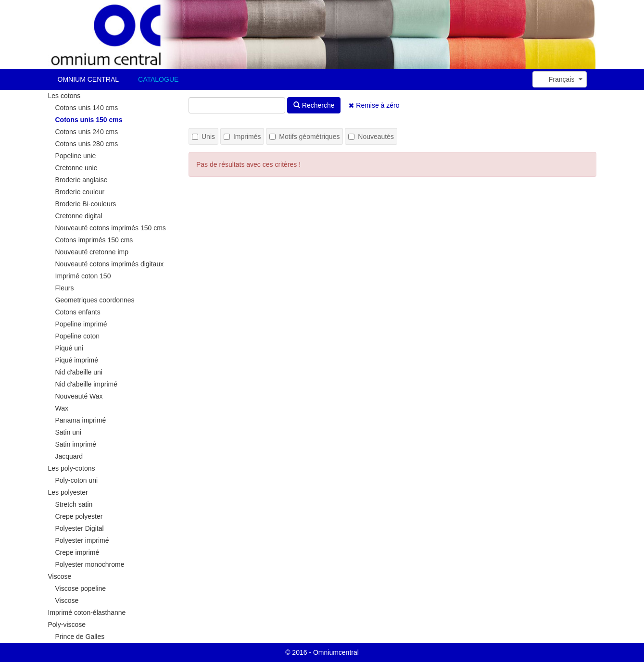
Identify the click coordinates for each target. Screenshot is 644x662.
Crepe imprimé (77, 552)
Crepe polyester (79, 516)
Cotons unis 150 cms (89, 120)
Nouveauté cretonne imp (92, 252)
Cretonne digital (79, 216)
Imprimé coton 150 (83, 276)
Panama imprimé (81, 420)
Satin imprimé (76, 444)
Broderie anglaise (82, 180)
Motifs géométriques (304, 137)
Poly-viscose (67, 625)
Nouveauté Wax (79, 396)
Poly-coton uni (77, 480)
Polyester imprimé (82, 540)
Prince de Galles (80, 637)
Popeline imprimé (81, 324)
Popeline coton (78, 336)
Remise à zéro (374, 105)
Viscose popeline (81, 588)
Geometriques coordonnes (95, 300)
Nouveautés (371, 137)
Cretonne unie (76, 168)
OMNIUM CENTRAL (88, 79)
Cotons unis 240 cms (87, 132)
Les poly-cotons (72, 468)
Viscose (60, 576)
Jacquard (69, 456)
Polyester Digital (80, 528)
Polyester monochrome (90, 564)
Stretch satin (74, 504)
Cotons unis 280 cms (87, 144)
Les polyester (68, 492)
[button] (560, 79)
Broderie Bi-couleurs (86, 204)
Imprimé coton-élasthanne (87, 612)
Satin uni (68, 432)
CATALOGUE (158, 79)
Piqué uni (69, 348)
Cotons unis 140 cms (87, 108)
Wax (62, 408)
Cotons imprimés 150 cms (94, 240)
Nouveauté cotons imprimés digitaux (110, 264)
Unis (203, 137)
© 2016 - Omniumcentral (322, 652)
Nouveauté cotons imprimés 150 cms (111, 228)
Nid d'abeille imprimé (87, 384)
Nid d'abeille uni (79, 372)
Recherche (314, 105)
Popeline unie (76, 156)
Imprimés (242, 137)
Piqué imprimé (77, 360)
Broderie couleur (80, 192)
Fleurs (65, 288)
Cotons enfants (78, 312)
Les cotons (64, 96)
